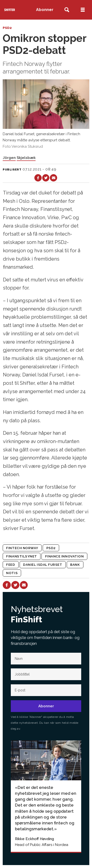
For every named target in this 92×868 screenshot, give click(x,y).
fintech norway (22, 548)
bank (75, 565)
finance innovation (65, 556)
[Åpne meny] (83, 10)
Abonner (45, 10)
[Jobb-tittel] (46, 674)
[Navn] (46, 659)
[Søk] (67, 10)
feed (11, 565)
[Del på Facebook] (38, 178)
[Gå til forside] (10, 10)
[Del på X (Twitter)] (46, 178)
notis (12, 573)
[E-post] (46, 690)
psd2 (51, 548)
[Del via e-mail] (53, 178)
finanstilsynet (21, 556)
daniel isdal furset (43, 565)
